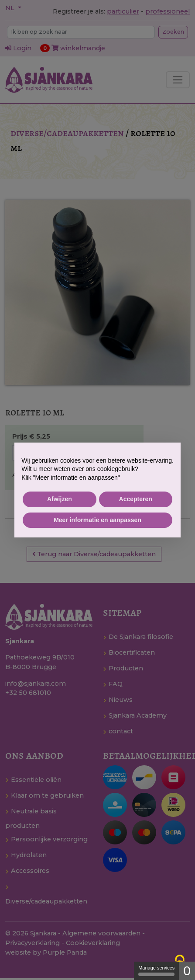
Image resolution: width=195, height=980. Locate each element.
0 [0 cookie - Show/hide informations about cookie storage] (187, 971)
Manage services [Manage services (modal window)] (156, 971)
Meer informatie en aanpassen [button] (97, 520)
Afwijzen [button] (60, 499)
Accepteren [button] (136, 499)
